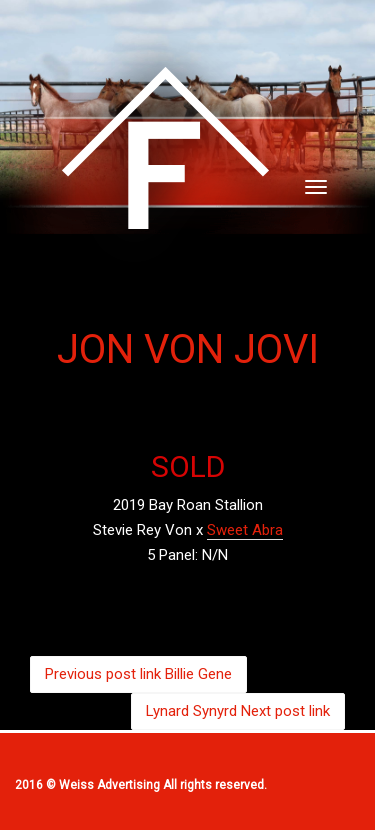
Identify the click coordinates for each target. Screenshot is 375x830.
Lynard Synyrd (238, 711)
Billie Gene (138, 674)
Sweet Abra (245, 530)
